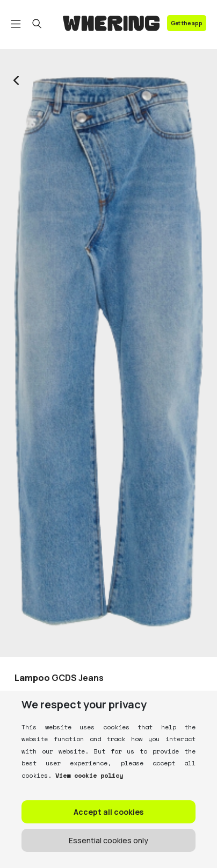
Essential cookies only (108, 840)
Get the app (187, 23)
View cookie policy (87, 775)
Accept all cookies (108, 812)
